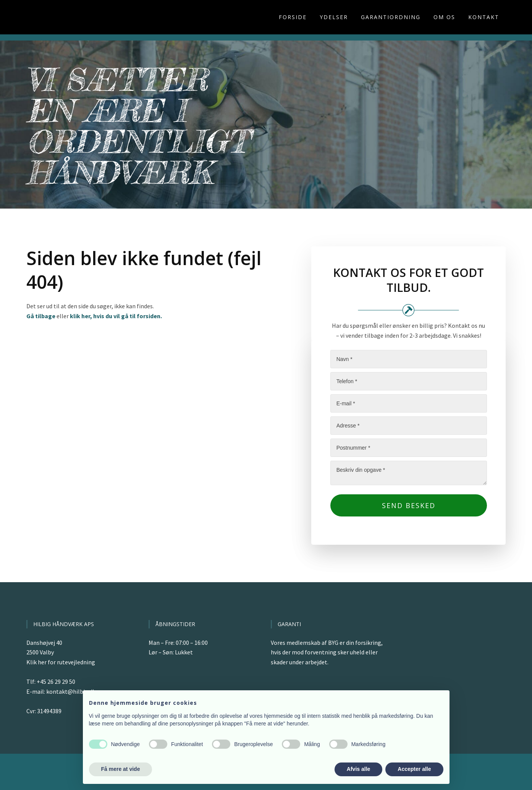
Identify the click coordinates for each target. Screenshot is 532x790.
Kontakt (484, 17)
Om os (444, 17)
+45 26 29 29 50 (56, 682)
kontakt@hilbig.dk (71, 691)
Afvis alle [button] (358, 769)
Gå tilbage (41, 316)
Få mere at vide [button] (121, 769)
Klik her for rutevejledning (61, 662)
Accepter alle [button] (414, 769)
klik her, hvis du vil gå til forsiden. (116, 316)
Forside (293, 17)
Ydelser (334, 17)
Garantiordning (391, 17)
